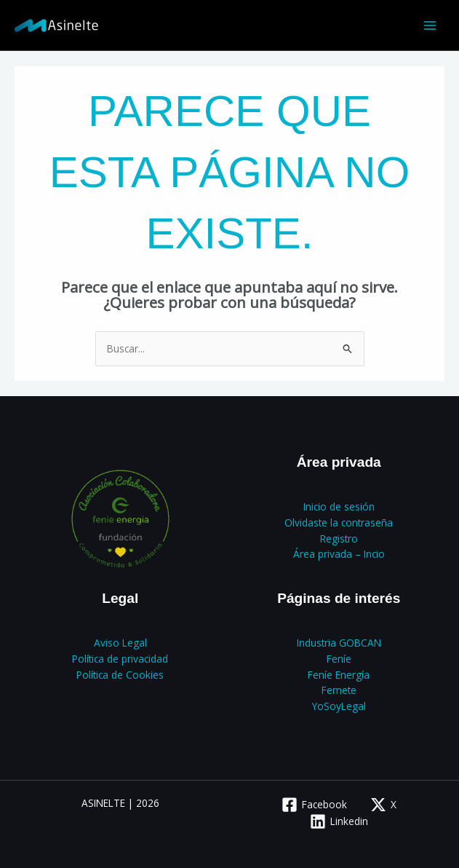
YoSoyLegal (339, 706)
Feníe (339, 659)
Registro (339, 538)
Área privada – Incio (339, 554)
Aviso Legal (120, 643)
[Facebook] (314, 805)
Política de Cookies (120, 675)
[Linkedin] (339, 821)
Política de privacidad (120, 659)
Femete (339, 690)
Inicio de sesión (339, 506)
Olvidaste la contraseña (339, 522)
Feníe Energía (339, 675)
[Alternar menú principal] (430, 25)
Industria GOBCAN (339, 643)
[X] (383, 805)
